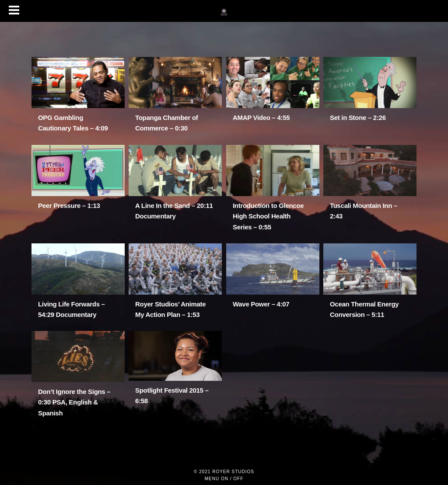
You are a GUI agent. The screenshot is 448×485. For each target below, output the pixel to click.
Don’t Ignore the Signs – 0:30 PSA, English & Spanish (74, 402)
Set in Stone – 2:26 (358, 118)
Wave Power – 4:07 (261, 304)
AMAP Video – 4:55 (261, 118)
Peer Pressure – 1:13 (69, 206)
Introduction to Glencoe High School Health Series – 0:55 (268, 216)
